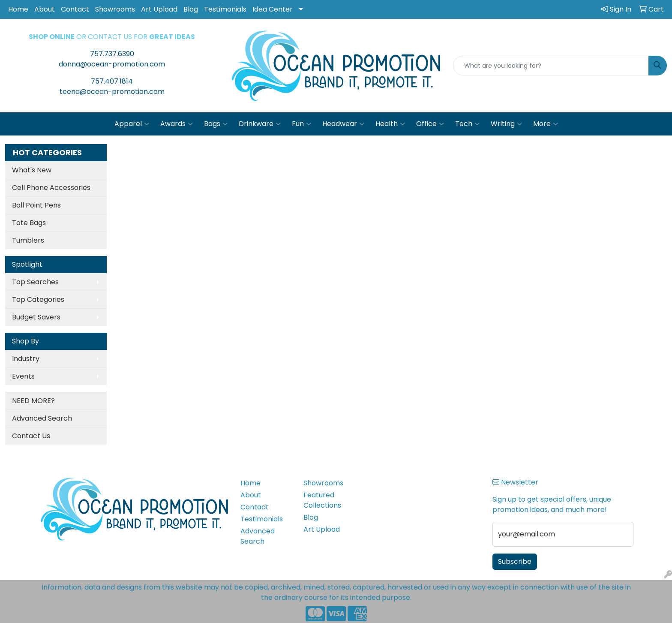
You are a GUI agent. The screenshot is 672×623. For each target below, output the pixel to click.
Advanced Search (42, 418)
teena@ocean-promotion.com (112, 92)
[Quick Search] (551, 66)
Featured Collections (322, 500)
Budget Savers (36, 317)
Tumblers (28, 240)
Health (390, 124)
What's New (32, 170)
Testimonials (225, 9)
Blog (191, 9)
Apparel (132, 124)
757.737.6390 (112, 54)
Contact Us (31, 436)
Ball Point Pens (36, 205)
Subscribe (515, 561)
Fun (301, 124)
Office (430, 124)
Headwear (343, 124)
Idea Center (273, 9)
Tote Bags (29, 223)
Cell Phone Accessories (51, 188)
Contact (75, 9)
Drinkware (260, 124)
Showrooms (115, 9)
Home (18, 9)
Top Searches (35, 282)
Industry (26, 359)
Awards (177, 124)
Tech (467, 124)
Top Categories (38, 299)
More (546, 124)
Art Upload (159, 9)
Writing (506, 124)
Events (23, 376)
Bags (216, 124)
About (45, 9)
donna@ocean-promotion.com (112, 64)
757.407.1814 (112, 81)
